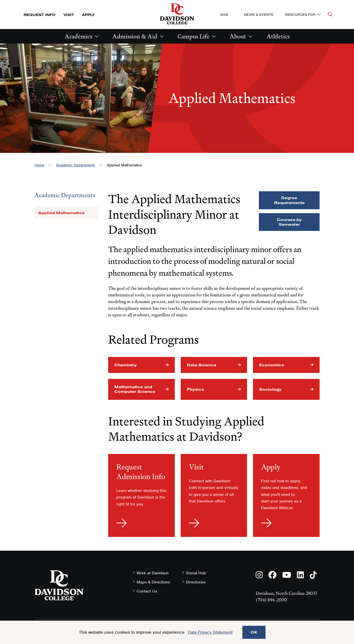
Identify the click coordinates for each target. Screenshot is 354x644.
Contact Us (147, 591)
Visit (69, 15)
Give (224, 15)
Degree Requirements (289, 200)
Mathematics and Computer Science (135, 389)
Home (39, 165)
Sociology (270, 389)
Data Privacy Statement (210, 632)
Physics (195, 389)
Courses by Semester (289, 222)
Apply (88, 15)
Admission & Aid (135, 36)
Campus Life (193, 36)
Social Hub (196, 573)
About (238, 36)
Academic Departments (76, 165)
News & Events (258, 15)
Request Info (40, 15)
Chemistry (125, 365)
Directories (196, 582)
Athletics (278, 36)
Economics (272, 365)
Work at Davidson (153, 573)
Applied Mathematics (61, 213)
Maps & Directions (153, 582)
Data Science (202, 365)
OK (254, 632)
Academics (78, 36)
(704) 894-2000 (271, 600)
